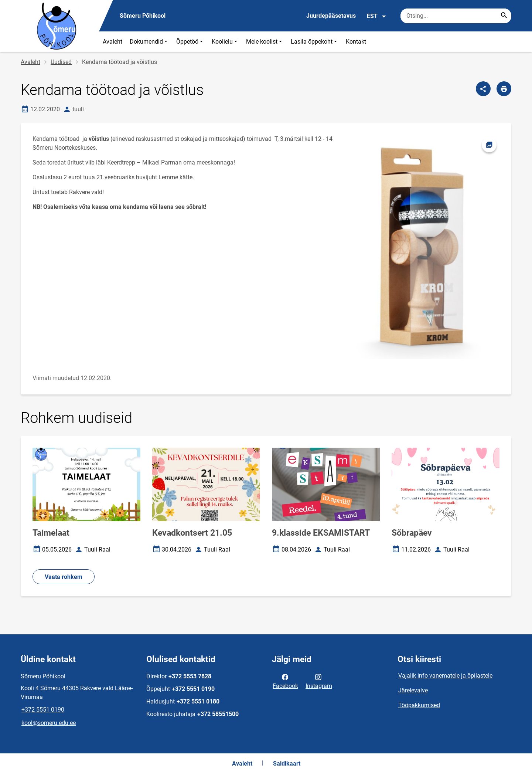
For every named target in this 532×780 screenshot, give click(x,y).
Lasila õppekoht (315, 42)
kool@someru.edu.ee (49, 723)
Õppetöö (190, 42)
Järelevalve (413, 690)
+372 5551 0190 (43, 710)
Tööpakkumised (419, 705)
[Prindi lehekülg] (504, 89)
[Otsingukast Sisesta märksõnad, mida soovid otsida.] (456, 16)
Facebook (285, 681)
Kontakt (356, 42)
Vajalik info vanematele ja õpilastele (445, 676)
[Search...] (504, 16)
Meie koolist (265, 42)
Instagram (319, 681)
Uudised (61, 62)
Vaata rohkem (64, 577)
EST (377, 16)
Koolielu (225, 42)
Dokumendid (149, 42)
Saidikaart (287, 764)
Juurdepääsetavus (331, 16)
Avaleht (112, 42)
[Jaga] (483, 89)
